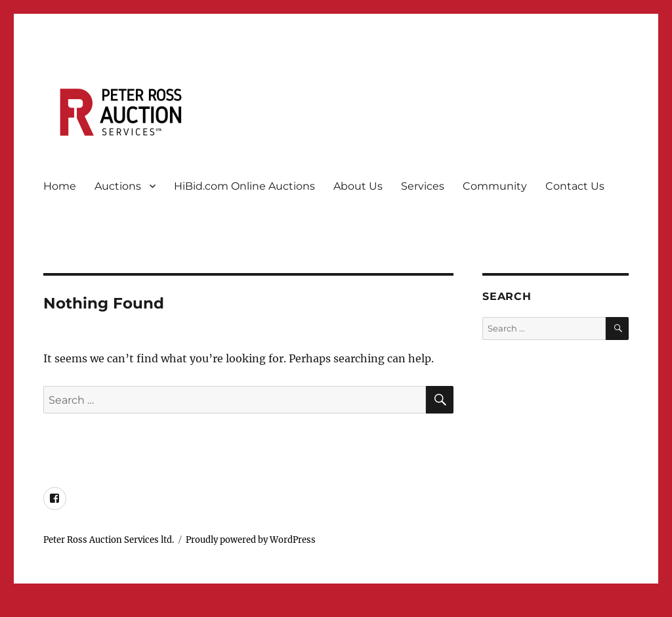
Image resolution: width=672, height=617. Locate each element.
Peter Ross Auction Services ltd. (109, 540)
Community (495, 186)
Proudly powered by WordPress (251, 540)
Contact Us (575, 186)
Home (60, 186)
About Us (358, 186)
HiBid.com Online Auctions (244, 186)
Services (423, 186)
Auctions (118, 186)
